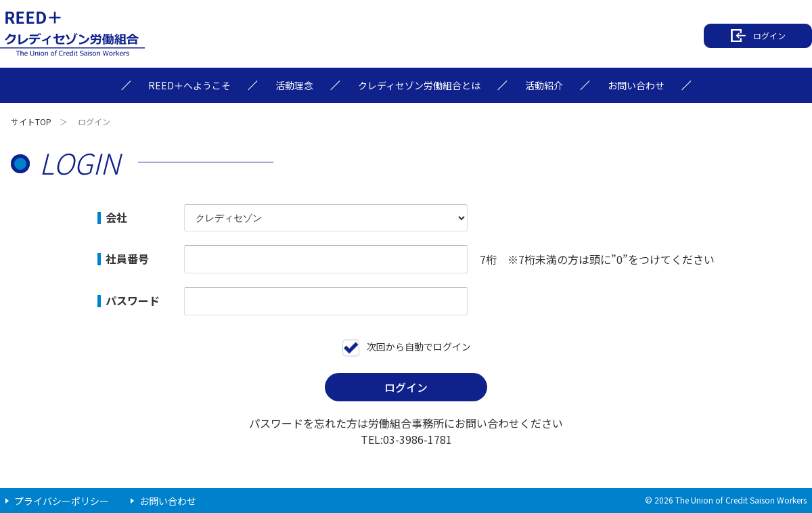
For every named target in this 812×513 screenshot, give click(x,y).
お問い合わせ (168, 501)
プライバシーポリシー (62, 501)
